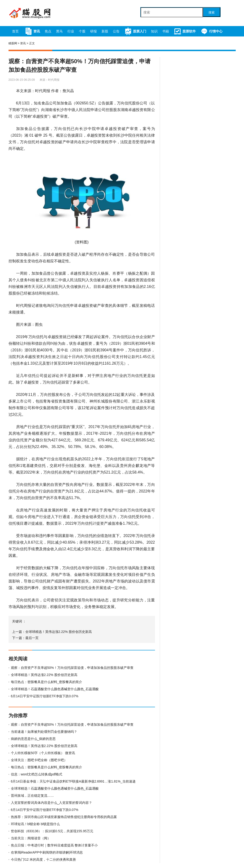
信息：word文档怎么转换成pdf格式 (37, 774)
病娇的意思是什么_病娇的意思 (33, 739)
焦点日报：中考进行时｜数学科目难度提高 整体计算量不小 (54, 845)
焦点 (48, 31)
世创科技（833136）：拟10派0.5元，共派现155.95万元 (52, 831)
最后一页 (32, 638)
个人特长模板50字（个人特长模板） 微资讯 (43, 753)
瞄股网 (13, 43)
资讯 (32, 31)
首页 (15, 31)
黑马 (59, 31)
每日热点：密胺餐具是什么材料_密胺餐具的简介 (47, 682)
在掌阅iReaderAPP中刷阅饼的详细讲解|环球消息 (47, 852)
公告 (116, 31)
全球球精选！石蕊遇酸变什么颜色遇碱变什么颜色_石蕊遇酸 (55, 689)
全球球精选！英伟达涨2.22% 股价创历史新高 (59, 632)
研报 (93, 31)
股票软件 (185, 31)
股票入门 (135, 31)
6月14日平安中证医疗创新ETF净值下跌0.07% (45, 696)
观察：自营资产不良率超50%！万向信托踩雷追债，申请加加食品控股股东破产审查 (72, 668)
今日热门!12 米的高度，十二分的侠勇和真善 (43, 859)
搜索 (212, 12)
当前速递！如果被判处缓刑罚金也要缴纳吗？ (44, 732)
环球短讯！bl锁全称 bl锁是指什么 (35, 824)
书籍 (166, 31)
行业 (71, 31)
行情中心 (211, 31)
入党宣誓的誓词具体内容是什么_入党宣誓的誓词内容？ (52, 803)
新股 (105, 31)
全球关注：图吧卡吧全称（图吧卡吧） (39, 760)
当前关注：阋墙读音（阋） (31, 838)
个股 (82, 31)
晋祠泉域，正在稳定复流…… (32, 796)
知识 (154, 31)
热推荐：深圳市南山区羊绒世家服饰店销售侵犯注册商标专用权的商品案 (64, 817)
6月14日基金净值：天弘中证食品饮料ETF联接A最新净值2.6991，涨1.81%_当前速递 (73, 781)
